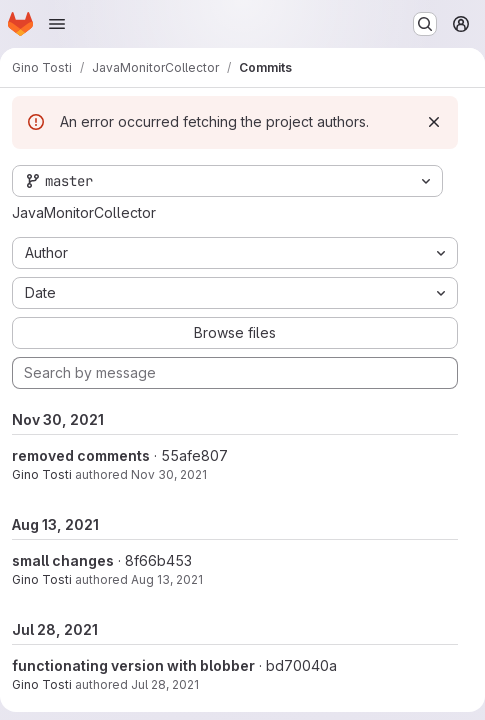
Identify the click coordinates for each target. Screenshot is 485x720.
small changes (63, 560)
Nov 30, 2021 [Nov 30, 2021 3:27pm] (169, 474)
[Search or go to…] (425, 24)
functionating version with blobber (133, 665)
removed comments (81, 455)
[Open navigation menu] (57, 24)
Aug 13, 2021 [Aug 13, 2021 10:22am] (167, 579)
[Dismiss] (434, 122)
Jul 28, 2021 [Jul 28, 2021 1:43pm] (165, 684)
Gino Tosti (42, 474)
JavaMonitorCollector (84, 212)
